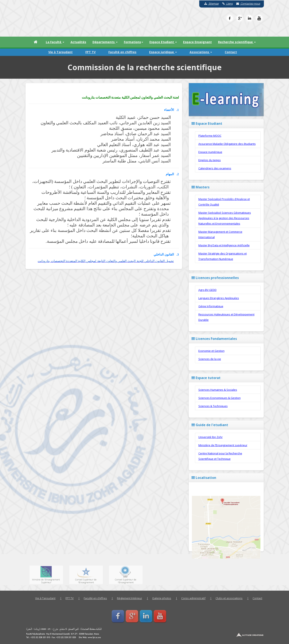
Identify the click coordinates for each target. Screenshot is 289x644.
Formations (134, 42)
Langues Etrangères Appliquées (219, 298)
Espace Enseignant (197, 42)
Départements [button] (105, 42)
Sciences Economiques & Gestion (220, 398)
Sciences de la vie (210, 359)
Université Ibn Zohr (211, 437)
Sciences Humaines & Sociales (218, 390)
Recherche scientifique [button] (237, 42)
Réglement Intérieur (130, 598)
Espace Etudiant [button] (163, 42)
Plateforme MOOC (210, 136)
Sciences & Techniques (213, 406)
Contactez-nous (247, 4)
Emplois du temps (210, 160)
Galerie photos (162, 598)
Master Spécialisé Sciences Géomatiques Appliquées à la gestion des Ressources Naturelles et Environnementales (225, 218)
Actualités (78, 42)
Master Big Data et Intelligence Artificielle (224, 245)
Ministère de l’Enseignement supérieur (223, 445)
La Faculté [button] (55, 42)
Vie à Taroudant (60, 52)
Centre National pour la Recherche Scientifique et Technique (220, 456)
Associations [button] (201, 52)
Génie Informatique (211, 306)
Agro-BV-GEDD (207, 290)
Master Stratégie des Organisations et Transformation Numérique (223, 256)
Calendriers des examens (215, 168)
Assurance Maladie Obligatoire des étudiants (227, 144)
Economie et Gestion (211, 351)
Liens (226, 4)
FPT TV (91, 52)
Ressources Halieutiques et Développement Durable (226, 317)
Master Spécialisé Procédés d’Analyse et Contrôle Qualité (224, 202)
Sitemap (210, 4)
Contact (231, 52)
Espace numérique (210, 152)
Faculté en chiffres (122, 52)
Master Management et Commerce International (220, 234)
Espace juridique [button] (163, 52)
